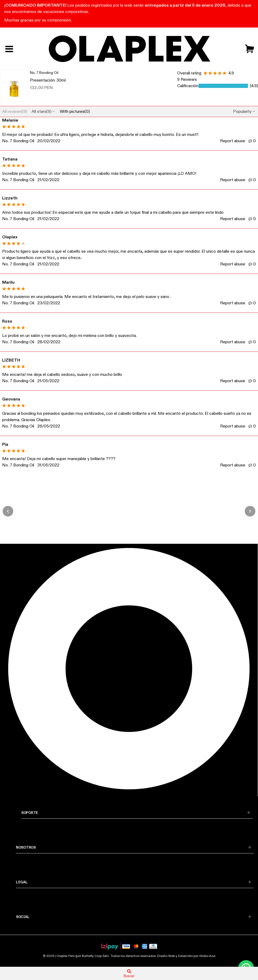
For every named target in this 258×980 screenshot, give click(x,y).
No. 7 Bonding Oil (44, 73)
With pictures (75, 111)
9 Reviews (187, 79)
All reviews (15, 111)
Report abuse (233, 141)
